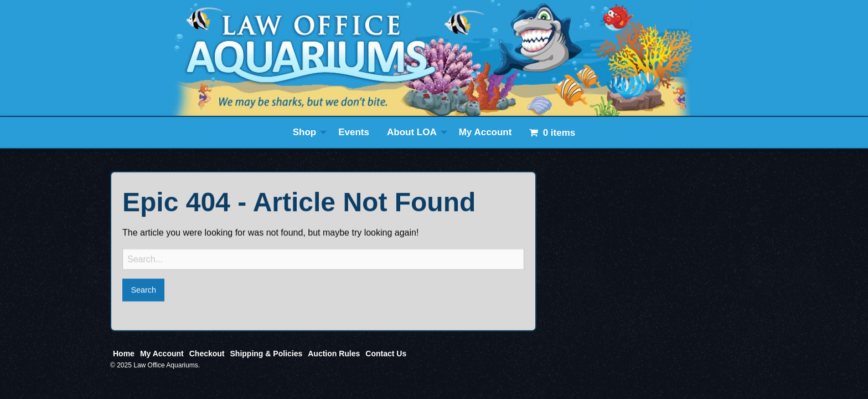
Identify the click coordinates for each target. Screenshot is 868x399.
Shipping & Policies (267, 354)
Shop (305, 132)
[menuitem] (307, 133)
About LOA (412, 132)
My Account (485, 132)
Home (124, 354)
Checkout (207, 354)
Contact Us (386, 354)
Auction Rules (334, 354)
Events (354, 132)
